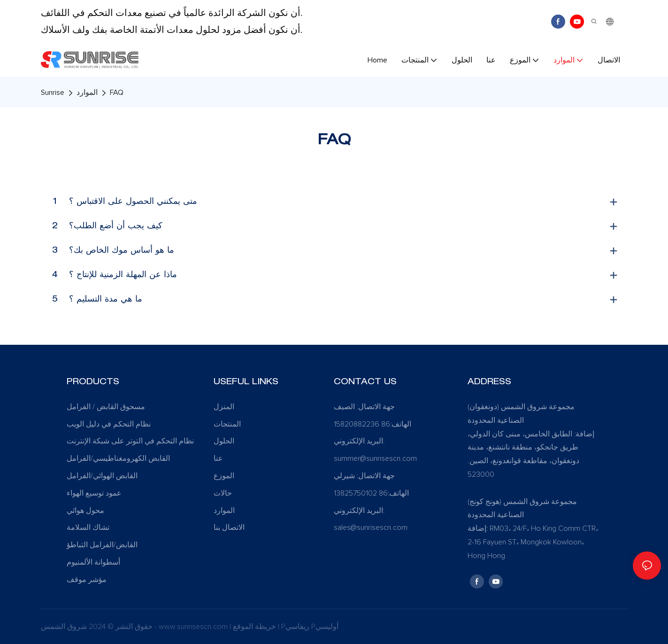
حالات (223, 493)
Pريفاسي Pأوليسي (310, 627)
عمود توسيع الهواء (94, 493)
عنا (218, 458)
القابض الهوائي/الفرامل (102, 476)
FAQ (117, 93)
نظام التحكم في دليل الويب (109, 424)
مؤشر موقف (87, 580)
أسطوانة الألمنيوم (93, 562)
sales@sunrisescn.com (371, 528)
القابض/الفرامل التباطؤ (102, 545)
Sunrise (53, 93)
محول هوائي (85, 511)
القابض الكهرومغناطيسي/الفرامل (118, 458)
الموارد (87, 93)
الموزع (224, 476)
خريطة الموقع (255, 627)
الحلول (224, 441)
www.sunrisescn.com (194, 627)
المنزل (224, 407)
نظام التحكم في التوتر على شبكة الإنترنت (130, 441)
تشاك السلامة (88, 528)
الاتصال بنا (229, 528)
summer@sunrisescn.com (376, 458)
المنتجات (227, 424)
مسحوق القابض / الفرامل (106, 407)
